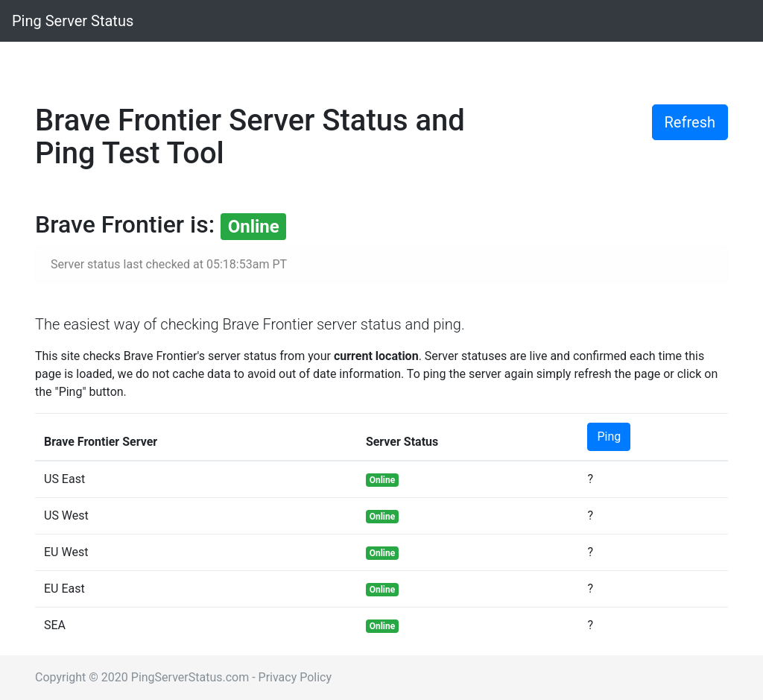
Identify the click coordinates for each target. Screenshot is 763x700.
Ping (609, 436)
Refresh (690, 122)
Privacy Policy (295, 677)
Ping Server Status (73, 21)
